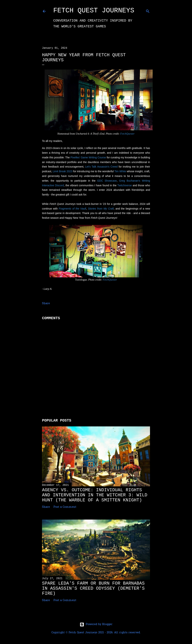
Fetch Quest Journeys (94, 11)
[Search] (148, 10)
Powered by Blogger (96, 625)
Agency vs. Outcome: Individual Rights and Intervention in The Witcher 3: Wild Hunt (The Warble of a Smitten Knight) (95, 495)
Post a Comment (65, 507)
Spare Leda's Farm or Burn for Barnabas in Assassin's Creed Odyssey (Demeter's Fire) (93, 588)
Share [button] (46, 304)
